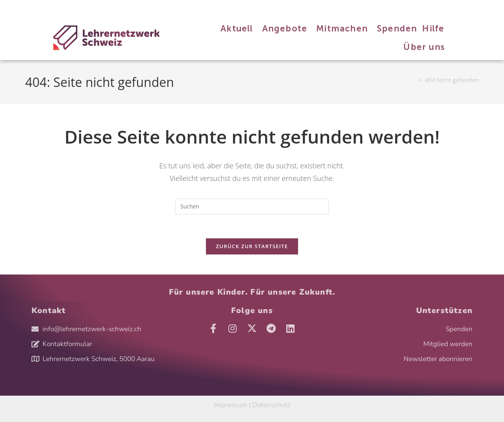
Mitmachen (86, 7)
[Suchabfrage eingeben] (252, 206)
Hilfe (135, 7)
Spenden (114, 7)
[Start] (414, 80)
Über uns (155, 7)
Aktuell (33, 7)
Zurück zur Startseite (252, 246)
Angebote (57, 7)
